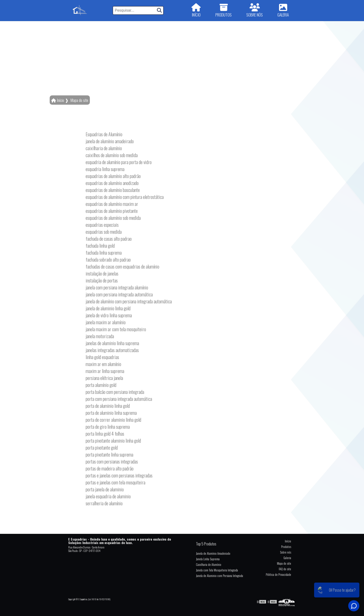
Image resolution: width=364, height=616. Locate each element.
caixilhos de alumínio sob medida (112, 155)
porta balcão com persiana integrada (115, 392)
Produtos (286, 547)
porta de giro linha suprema (108, 427)
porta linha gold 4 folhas (105, 434)
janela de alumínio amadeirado (110, 141)
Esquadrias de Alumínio (104, 134)
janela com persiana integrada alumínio (117, 287)
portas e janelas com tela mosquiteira (115, 482)
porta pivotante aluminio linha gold (113, 441)
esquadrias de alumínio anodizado (112, 183)
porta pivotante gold (102, 447)
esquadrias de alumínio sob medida (113, 218)
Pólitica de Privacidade (278, 574)
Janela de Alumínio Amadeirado (213, 553)
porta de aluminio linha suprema (111, 413)
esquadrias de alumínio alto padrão (113, 176)
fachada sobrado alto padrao (108, 259)
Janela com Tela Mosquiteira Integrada (217, 570)
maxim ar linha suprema (105, 371)
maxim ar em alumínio (103, 364)
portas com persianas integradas (112, 461)
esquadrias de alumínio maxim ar (112, 204)
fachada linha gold (100, 246)
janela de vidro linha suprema (109, 315)
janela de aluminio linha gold (108, 308)
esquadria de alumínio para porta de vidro (119, 162)
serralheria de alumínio (104, 503)
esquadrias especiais (102, 225)
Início (288, 541)
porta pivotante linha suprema (109, 454)
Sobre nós (286, 552)
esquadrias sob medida (104, 232)
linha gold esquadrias (102, 357)
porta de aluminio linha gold (108, 406)
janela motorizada (100, 336)
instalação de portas (102, 280)
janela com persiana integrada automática (119, 294)
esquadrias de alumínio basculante (113, 190)
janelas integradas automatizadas (112, 350)
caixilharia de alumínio (104, 148)
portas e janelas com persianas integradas (119, 475)
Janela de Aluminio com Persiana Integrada (219, 576)
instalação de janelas (102, 273)
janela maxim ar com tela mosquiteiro (116, 329)
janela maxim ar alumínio (106, 322)
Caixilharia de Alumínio (209, 564)
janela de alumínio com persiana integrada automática (129, 301)
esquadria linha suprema (105, 169)
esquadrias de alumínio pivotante (112, 211)
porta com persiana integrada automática (119, 399)
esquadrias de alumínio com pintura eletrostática (125, 197)
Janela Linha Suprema (208, 559)
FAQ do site (285, 569)
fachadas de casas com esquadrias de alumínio (122, 266)
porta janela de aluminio (105, 489)
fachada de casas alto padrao (109, 239)
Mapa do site (284, 563)
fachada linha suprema (104, 253)
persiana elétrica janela (104, 378)
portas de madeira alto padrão (110, 468)
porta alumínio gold (101, 385)
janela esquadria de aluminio (108, 496)
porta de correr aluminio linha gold (113, 420)
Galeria (287, 558)
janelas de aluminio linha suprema (112, 343)
